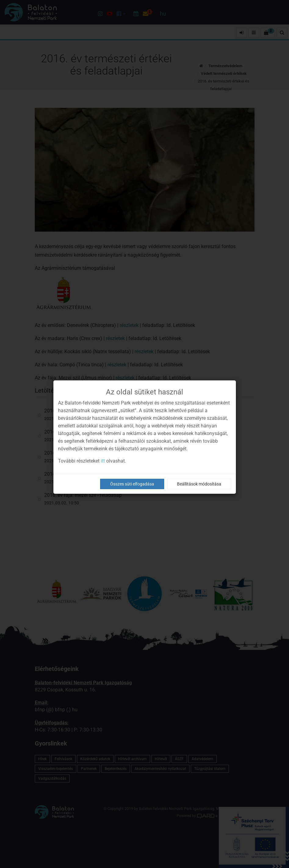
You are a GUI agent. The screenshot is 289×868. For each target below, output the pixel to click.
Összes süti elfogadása (132, 484)
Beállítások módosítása (199, 484)
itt (103, 461)
